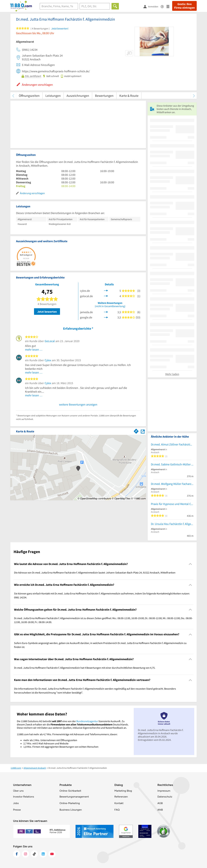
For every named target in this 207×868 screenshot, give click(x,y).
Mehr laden (172, 374)
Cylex (48, 360)
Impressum (164, 791)
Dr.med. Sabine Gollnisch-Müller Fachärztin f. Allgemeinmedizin (172, 464)
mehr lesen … (34, 350)
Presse (17, 810)
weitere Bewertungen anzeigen (78, 404)
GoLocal (50, 341)
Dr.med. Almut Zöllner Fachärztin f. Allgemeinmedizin (172, 444)
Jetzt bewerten (47, 312)
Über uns (18, 791)
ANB (160, 810)
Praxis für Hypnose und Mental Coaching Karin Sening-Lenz (172, 504)
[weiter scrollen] (194, 96)
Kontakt (119, 803)
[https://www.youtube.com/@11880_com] (52, 854)
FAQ (117, 810)
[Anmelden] (152, 6)
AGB (160, 803)
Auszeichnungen (78, 96)
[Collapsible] (190, 564)
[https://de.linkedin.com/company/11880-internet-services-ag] (43, 854)
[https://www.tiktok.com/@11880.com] (34, 854)
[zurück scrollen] (13, 96)
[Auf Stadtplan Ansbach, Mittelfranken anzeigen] (143, 431)
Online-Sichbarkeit (70, 791)
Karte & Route (129, 96)
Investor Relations (24, 797)
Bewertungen (104, 96)
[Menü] (169, 6)
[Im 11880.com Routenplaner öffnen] (136, 431)
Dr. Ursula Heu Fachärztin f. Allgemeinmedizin (172, 524)
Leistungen (53, 96)
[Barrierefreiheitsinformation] (164, 6)
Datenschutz (165, 797)
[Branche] (59, 6)
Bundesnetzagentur (87, 721)
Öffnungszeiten (29, 96)
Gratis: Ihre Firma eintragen (184, 6)
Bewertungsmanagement (74, 797)
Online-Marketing (70, 803)
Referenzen (121, 797)
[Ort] (95, 6)
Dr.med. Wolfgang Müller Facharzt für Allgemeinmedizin (172, 484)
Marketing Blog (123, 791)
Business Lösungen (71, 810)
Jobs (16, 803)
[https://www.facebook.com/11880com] (17, 854)
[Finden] (115, 6)
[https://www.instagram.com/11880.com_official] (26, 854)
